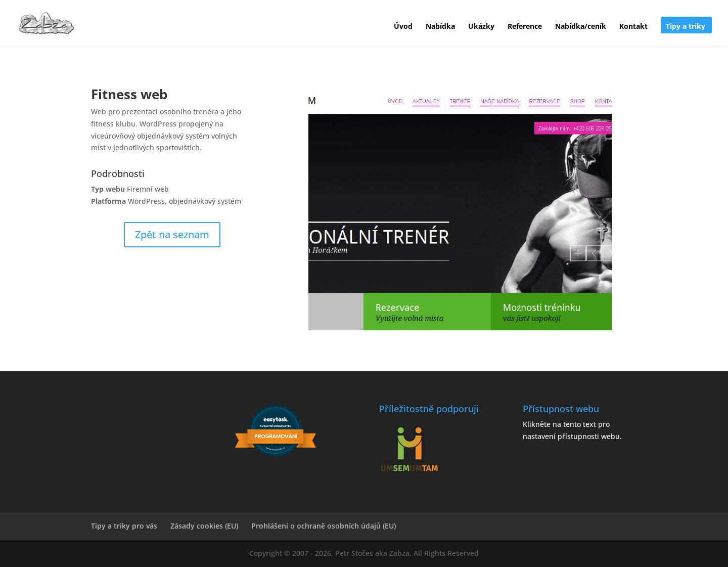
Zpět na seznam (172, 234)
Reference (525, 27)
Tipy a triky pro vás (124, 526)
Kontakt (633, 27)
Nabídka (440, 27)
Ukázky (481, 27)
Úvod (403, 27)
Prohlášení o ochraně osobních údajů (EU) (324, 526)
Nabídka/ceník (581, 27)
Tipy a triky (686, 27)
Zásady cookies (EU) (204, 526)
